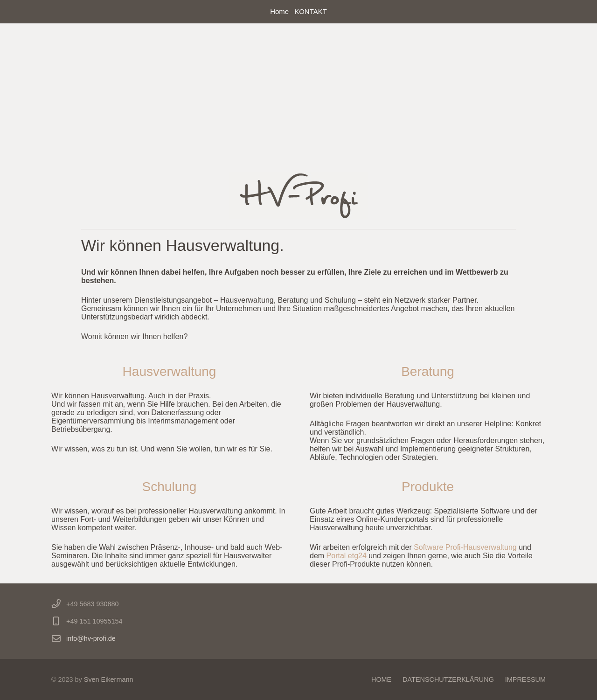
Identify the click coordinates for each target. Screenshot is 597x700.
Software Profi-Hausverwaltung (466, 547)
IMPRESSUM (525, 679)
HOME (381, 679)
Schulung (170, 487)
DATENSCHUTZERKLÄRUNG (448, 679)
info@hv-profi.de (91, 638)
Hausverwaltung (170, 371)
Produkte (428, 487)
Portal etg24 (348, 556)
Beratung (428, 371)
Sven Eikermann (109, 679)
